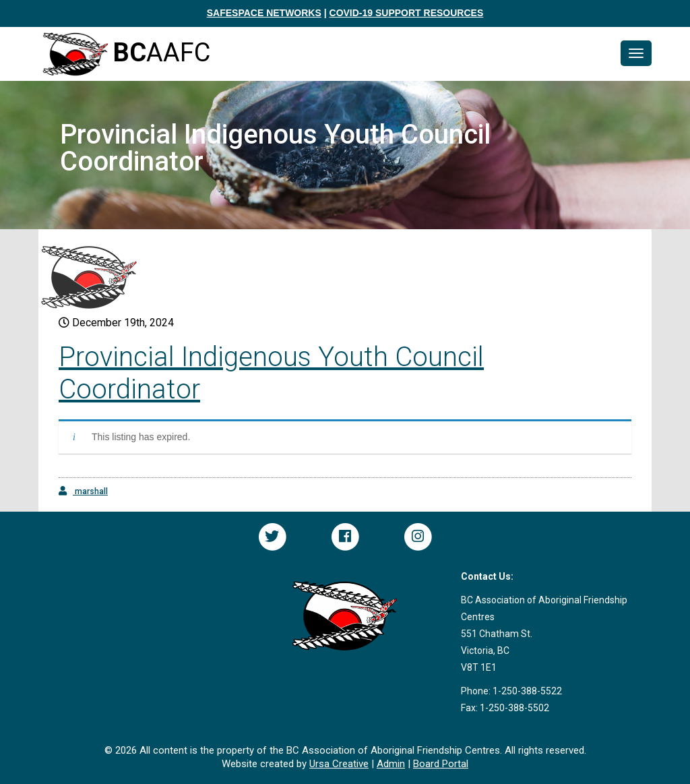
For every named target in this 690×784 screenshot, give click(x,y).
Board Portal (441, 764)
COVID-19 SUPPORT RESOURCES (407, 13)
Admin (391, 764)
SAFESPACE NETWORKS (264, 13)
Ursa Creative (339, 764)
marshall (83, 491)
